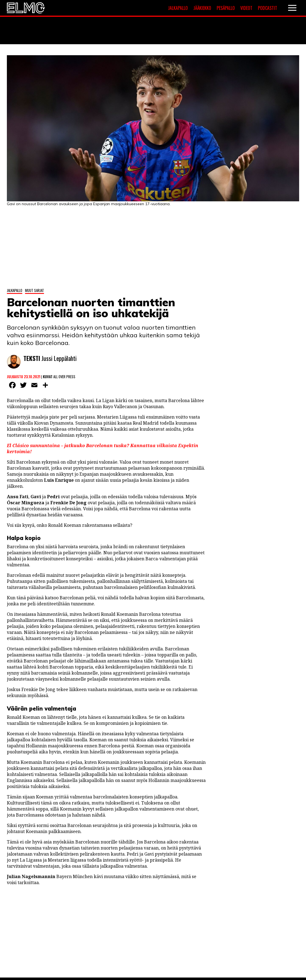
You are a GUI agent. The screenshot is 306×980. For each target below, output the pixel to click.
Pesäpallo (226, 8)
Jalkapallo (178, 8)
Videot (246, 8)
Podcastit (268, 8)
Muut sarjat (35, 290)
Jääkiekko (202, 8)
